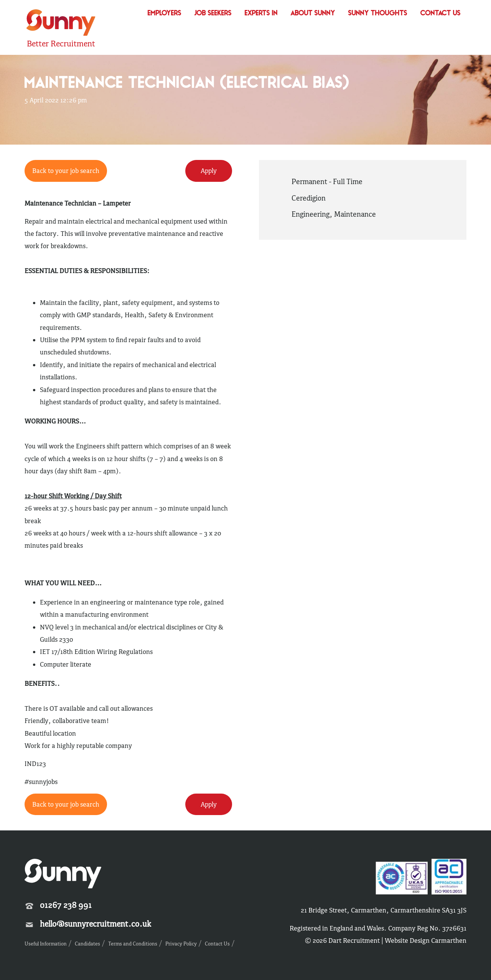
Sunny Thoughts (378, 14)
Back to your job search (66, 171)
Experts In (261, 14)
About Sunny (313, 14)
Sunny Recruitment (61, 24)
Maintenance (355, 214)
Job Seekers (213, 14)
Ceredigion (309, 198)
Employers (165, 14)
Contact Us (441, 14)
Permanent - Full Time (327, 181)
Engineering (311, 214)
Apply (209, 171)
